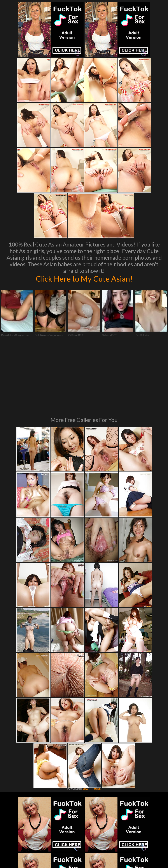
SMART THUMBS (92, 727)
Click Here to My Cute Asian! (84, 279)
